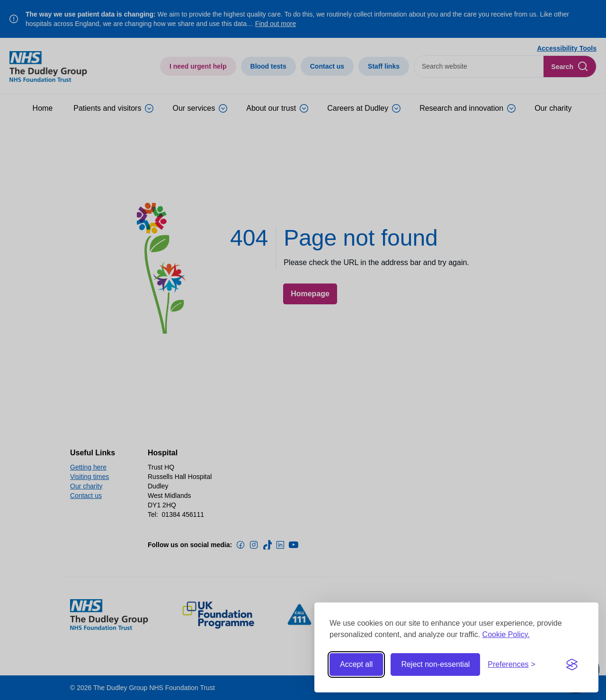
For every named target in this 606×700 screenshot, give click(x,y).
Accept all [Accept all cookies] (356, 664)
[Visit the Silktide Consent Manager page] (572, 665)
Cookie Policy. (506, 634)
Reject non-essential (435, 664)
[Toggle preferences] (512, 665)
